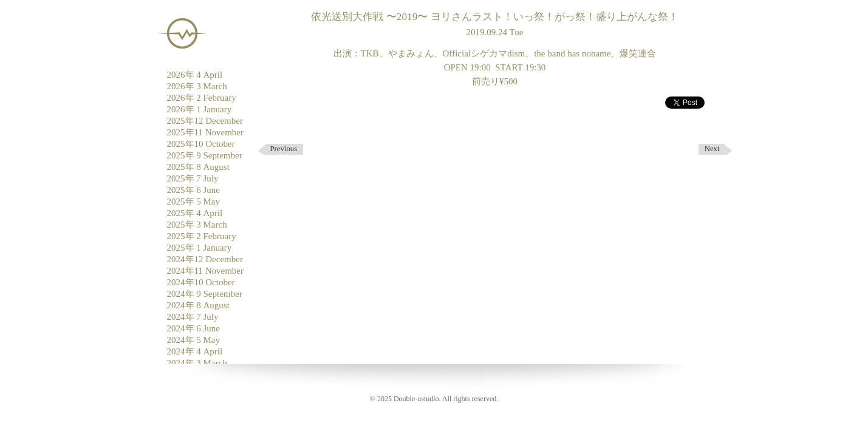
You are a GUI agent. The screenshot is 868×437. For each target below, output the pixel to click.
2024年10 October (201, 282)
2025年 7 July (193, 178)
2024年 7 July (193, 317)
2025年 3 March (197, 225)
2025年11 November (206, 132)
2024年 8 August (198, 305)
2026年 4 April (195, 75)
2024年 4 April (195, 351)
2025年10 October (201, 144)
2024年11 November (206, 271)
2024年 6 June (194, 328)
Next (712, 149)
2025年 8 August (198, 167)
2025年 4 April (195, 213)
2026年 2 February (202, 98)
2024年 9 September (205, 294)
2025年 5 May (194, 202)
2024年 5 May (194, 340)
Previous (284, 149)
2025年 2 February (202, 236)
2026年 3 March (197, 86)
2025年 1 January (200, 248)
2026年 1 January (200, 109)
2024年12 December (205, 259)
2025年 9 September (205, 155)
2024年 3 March (197, 363)
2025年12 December (205, 121)
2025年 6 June (194, 190)
